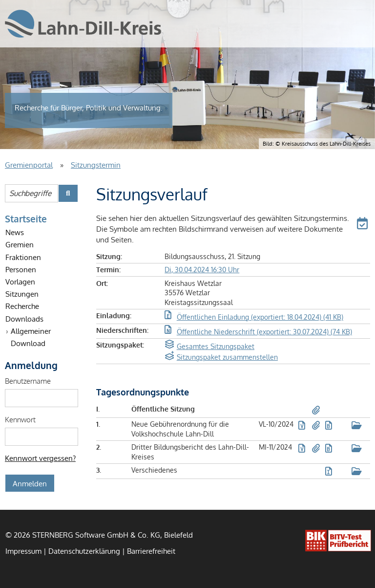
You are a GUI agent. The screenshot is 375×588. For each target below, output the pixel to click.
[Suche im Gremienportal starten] (68, 193)
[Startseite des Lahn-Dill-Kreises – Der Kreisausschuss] (83, 24)
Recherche (22, 306)
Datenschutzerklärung (84, 551)
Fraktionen (23, 257)
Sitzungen (22, 294)
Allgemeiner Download (31, 337)
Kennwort (20, 419)
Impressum (23, 551)
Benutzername (28, 381)
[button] (364, 225)
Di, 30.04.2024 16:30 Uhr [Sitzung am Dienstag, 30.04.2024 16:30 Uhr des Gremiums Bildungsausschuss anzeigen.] (202, 270)
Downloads (24, 319)
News (15, 232)
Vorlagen (20, 282)
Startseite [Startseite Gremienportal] (26, 218)
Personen (21, 269)
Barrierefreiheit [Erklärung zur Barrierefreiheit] (151, 551)
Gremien (20, 244)
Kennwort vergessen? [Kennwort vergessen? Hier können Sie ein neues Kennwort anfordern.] (40, 458)
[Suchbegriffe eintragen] (31, 193)
